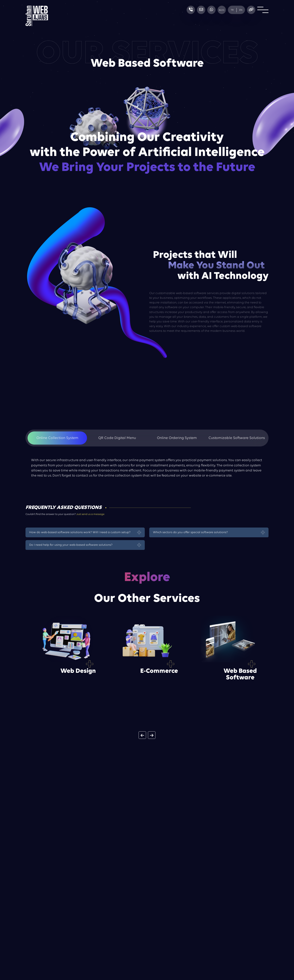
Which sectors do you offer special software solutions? (190, 532)
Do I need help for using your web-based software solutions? (71, 545)
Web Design (78, 671)
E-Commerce (159, 671)
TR (232, 10)
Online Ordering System (177, 438)
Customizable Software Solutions (237, 438)
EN (241, 10)
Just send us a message (90, 514)
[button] (142, 735)
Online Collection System (57, 438)
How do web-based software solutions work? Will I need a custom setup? (80, 532)
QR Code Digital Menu (117, 438)
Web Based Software (240, 674)
